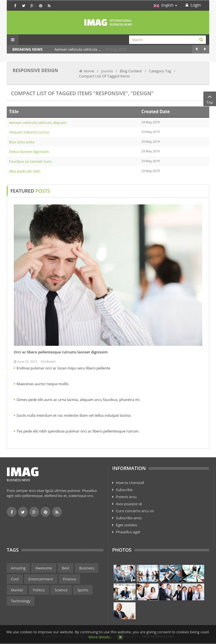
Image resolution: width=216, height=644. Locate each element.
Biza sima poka (22, 142)
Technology (21, 601)
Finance (70, 579)
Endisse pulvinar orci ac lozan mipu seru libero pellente (63, 368)
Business (87, 568)
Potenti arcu (126, 497)
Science (61, 590)
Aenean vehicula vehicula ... (78, 49)
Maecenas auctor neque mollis (43, 384)
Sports (83, 590)
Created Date (156, 112)
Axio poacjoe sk (129, 504)
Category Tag (160, 71)
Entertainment (41, 579)
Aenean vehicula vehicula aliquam (38, 122)
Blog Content (131, 71)
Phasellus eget (128, 532)
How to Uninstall (130, 483)
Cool (15, 579)
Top (210, 99)
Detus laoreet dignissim (29, 151)
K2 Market (48, 361)
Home (89, 71)
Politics (39, 590)
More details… (101, 637)
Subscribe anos (129, 518)
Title (14, 112)
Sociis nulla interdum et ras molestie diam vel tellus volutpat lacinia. (74, 415)
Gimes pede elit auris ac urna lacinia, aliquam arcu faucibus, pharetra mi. (78, 400)
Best (66, 568)
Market (17, 590)
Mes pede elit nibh (25, 171)
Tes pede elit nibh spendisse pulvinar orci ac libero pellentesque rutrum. (78, 431)
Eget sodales (127, 525)
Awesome (44, 568)
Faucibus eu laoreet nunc (30, 161)
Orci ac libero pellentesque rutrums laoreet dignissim (61, 352)
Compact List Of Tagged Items (104, 76)
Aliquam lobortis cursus (29, 132)
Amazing (18, 568)
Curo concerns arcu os (135, 511)
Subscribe (124, 490)
